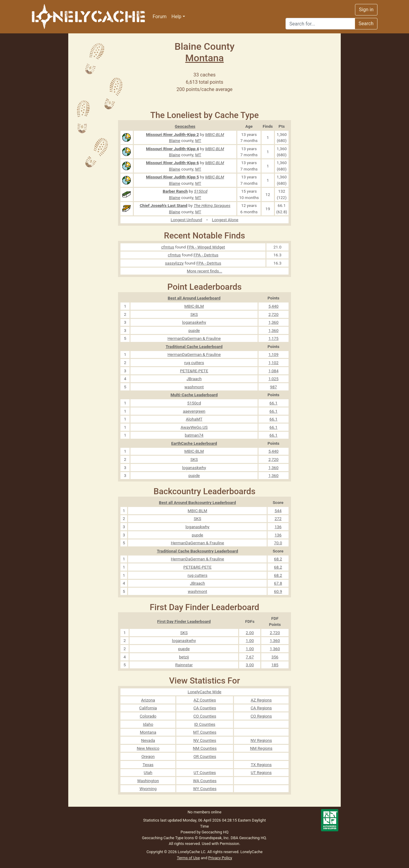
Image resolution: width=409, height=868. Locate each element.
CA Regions (261, 708)
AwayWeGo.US (194, 427)
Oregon (148, 756)
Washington (148, 781)
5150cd (201, 191)
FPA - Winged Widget (206, 247)
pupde (194, 330)
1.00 (250, 640)
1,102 (274, 363)
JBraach (194, 379)
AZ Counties (205, 700)
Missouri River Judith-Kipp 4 (172, 149)
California (148, 708)
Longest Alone (225, 220)
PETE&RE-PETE (194, 371)
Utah (148, 772)
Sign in (366, 10)
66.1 (274, 403)
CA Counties (205, 708)
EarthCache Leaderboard (194, 443)
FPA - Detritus (206, 255)
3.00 (250, 665)
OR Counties (205, 756)
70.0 (278, 543)
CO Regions (261, 716)
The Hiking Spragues (212, 205)
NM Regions (261, 748)
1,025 (274, 379)
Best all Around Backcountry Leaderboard (198, 502)
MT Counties (205, 732)
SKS (194, 314)
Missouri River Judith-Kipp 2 (172, 134)
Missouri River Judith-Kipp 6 (172, 163)
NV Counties (205, 740)
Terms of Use (188, 858)
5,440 (274, 306)
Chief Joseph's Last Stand (163, 205)
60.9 (278, 591)
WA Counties (205, 781)
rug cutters (194, 363)
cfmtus (168, 247)
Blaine (175, 140)
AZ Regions (261, 700)
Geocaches (185, 126)
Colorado (148, 716)
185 (275, 665)
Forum (160, 17)
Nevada (148, 740)
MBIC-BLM (215, 134)
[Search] (320, 24)
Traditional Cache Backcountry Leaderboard (198, 551)
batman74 (194, 435)
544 (278, 511)
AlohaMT (194, 419)
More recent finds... (205, 271)
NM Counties (205, 748)
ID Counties (205, 724)
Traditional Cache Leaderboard (194, 346)
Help (176, 17)
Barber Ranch (175, 191)
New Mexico (148, 748)
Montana (205, 58)
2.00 (250, 633)
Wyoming (148, 789)
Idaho (148, 724)
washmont (194, 387)
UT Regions (261, 772)
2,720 (274, 314)
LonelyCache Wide (204, 692)
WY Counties (205, 789)
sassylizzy (174, 263)
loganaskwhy (194, 322)
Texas (148, 765)
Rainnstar (184, 665)
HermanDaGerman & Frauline (194, 338)
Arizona (148, 700)
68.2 (278, 559)
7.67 (250, 657)
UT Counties (205, 772)
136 (278, 527)
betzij (184, 657)
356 (275, 657)
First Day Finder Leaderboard (184, 621)
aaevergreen (194, 411)
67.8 (278, 583)
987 (274, 387)
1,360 (274, 322)
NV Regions (261, 740)
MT (198, 140)
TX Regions (261, 765)
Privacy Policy (220, 858)
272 (278, 518)
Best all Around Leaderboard (194, 298)
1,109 (274, 354)
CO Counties (205, 716)
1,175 (274, 338)
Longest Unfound (187, 220)
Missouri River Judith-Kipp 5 (172, 177)
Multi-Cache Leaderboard (194, 395)
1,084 (274, 371)
